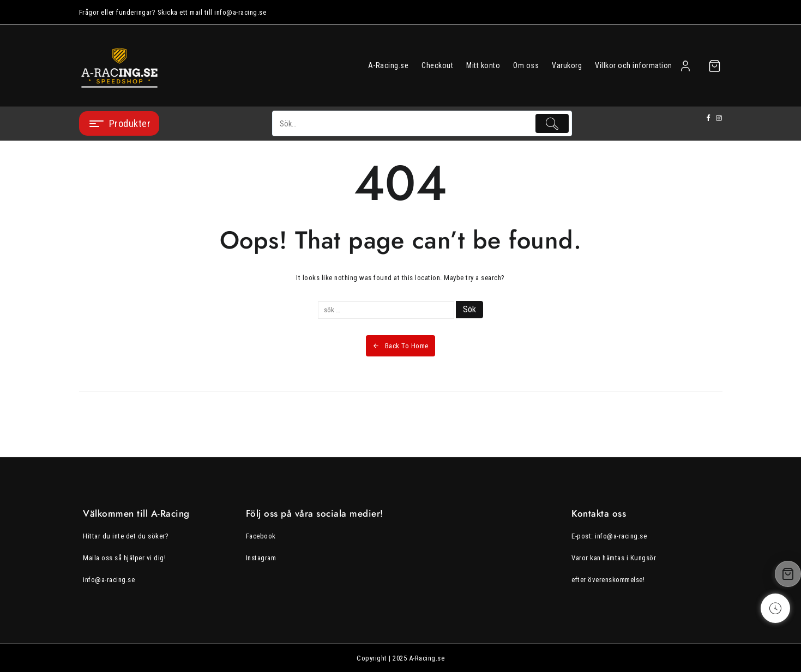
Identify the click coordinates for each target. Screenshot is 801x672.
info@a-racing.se (109, 580)
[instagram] (719, 118)
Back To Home (400, 346)
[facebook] (709, 118)
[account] (685, 66)
